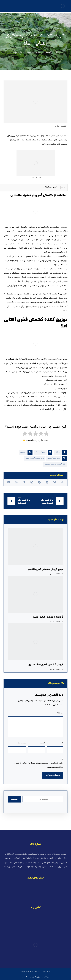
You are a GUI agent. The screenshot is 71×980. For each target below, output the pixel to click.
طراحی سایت (46, 972)
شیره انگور (63, 364)
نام (62, 743)
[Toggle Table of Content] (62, 188)
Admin (58, 452)
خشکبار (11, 359)
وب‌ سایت (22, 743)
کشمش (23, 452)
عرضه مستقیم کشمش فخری (35, 458)
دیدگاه (60, 713)
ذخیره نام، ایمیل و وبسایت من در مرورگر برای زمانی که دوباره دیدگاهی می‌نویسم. (39, 765)
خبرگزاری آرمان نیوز (35, 977)
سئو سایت (37, 972)
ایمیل (42, 743)
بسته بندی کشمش (54, 458)
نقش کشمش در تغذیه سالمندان (55, 464)
